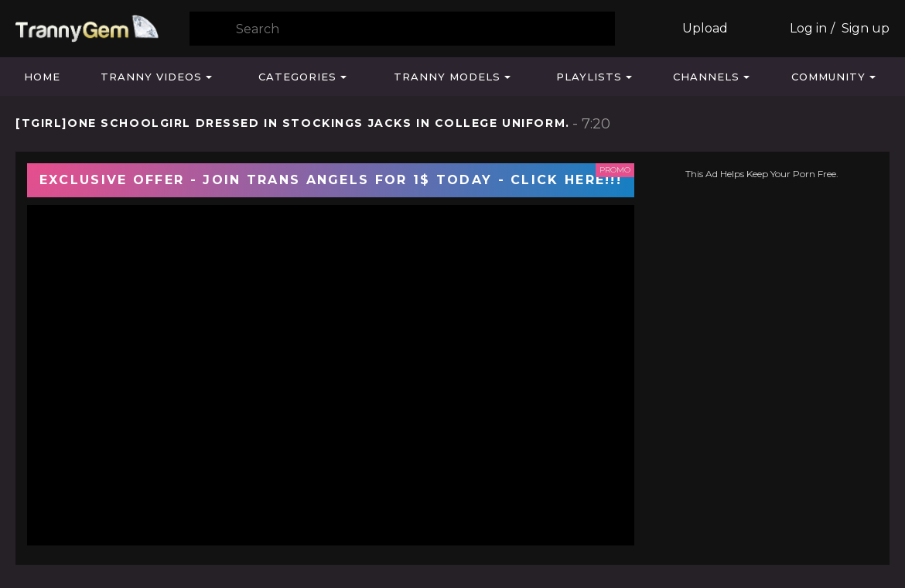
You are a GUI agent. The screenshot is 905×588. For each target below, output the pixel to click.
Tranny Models (447, 77)
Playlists (589, 77)
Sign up (866, 28)
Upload (705, 28)
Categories (297, 77)
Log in (808, 28)
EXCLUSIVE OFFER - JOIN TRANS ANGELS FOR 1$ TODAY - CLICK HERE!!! (331, 180)
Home (42, 77)
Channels (706, 77)
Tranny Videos (151, 77)
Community (828, 77)
